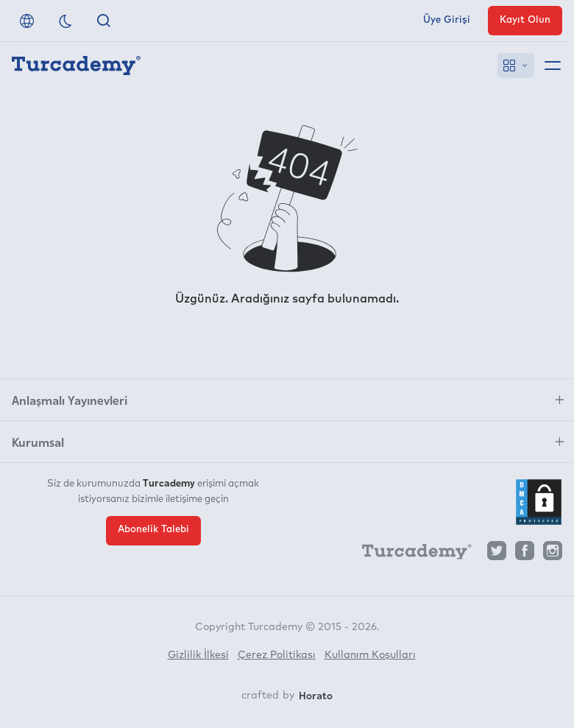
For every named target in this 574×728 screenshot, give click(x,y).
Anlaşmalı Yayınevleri (70, 400)
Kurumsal (38, 442)
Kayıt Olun (525, 20)
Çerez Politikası (277, 655)
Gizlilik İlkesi (198, 655)
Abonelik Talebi (153, 530)
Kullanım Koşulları (370, 655)
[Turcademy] (410, 554)
